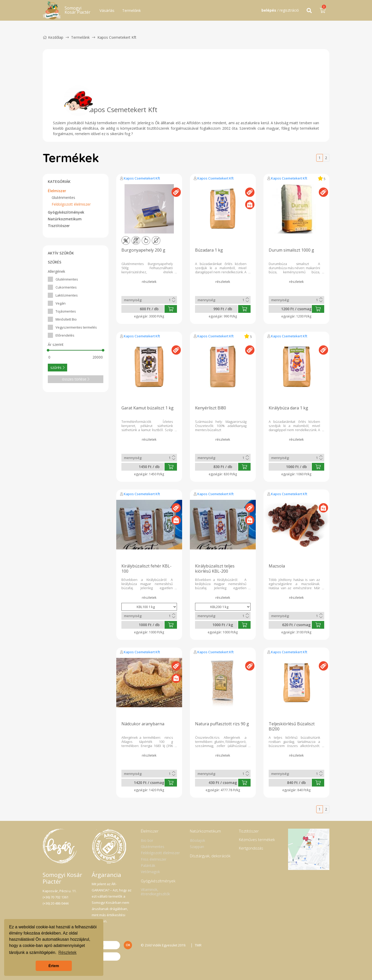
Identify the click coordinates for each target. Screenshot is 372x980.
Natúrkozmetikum (65, 219)
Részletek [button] (67, 952)
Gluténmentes (63, 197)
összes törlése (76, 379)
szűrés (57, 367)
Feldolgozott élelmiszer (71, 204)
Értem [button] (54, 966)
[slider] (48, 350)
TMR (198, 945)
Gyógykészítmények (66, 212)
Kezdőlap (53, 37)
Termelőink (131, 10)
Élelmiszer (57, 191)
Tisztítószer (59, 226)
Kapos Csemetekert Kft (142, 178)
